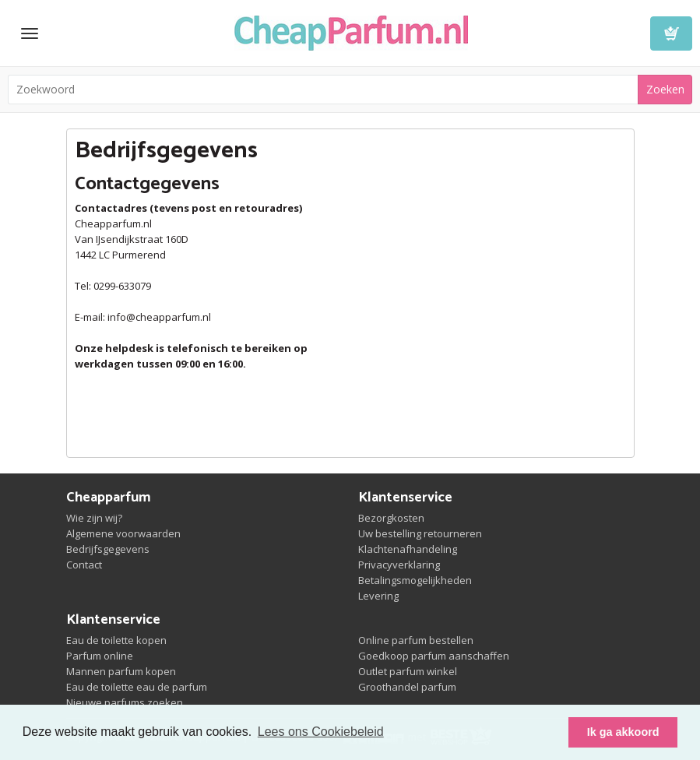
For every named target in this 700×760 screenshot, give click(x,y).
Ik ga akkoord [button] (623, 732)
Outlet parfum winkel (408, 671)
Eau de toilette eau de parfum (137, 687)
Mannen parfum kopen (121, 671)
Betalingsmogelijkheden (415, 580)
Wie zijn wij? (94, 518)
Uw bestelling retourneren (420, 533)
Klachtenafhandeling (408, 549)
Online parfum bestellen (416, 640)
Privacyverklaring (399, 565)
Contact (84, 565)
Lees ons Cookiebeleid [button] (321, 732)
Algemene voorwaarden (123, 533)
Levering (378, 596)
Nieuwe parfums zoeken (125, 702)
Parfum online (100, 656)
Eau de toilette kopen (116, 640)
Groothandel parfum (407, 687)
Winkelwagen (671, 33)
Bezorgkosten (391, 518)
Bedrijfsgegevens (108, 549)
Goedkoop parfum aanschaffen (434, 656)
